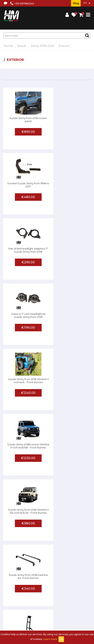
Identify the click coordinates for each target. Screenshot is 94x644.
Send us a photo (57, 608)
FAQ (19, 608)
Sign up (23, 619)
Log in (32, 619)
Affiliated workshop (35, 608)
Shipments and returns (76, 592)
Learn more (50, 639)
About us (29, 592)
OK (61, 639)
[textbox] (47, 36)
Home (8, 46)
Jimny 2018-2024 (42, 46)
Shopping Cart (45, 619)
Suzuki (22, 46)
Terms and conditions (49, 592)
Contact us (21, 597)
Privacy (9, 597)
